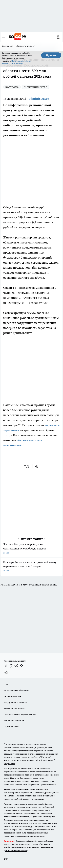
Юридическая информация (17, 690)
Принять (51, 55)
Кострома (12, 87)
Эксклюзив (7, 46)
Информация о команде (15, 702)
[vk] (27, 466)
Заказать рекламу (26, 46)
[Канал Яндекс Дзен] (22, 666)
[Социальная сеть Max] (6, 672)
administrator (39, 99)
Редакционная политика (15, 708)
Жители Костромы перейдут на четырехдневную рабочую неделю (32, 549)
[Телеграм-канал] (16, 666)
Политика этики (11, 727)
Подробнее (10, 764)
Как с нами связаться (14, 721)
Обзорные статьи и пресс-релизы (20, 715)
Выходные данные (13, 696)
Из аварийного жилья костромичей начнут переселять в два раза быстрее (32, 567)
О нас (6, 684)
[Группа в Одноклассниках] (11, 666)
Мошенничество (36, 87)
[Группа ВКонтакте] (6, 666)
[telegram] (37, 466)
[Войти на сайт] (58, 37)
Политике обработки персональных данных (16, 62)
